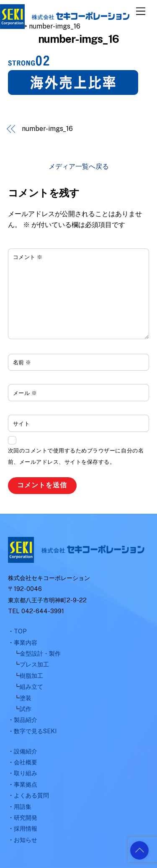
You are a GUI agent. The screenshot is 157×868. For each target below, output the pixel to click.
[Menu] (141, 12)
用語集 (23, 807)
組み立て (31, 686)
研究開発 (26, 817)
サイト (22, 424)
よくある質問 (31, 795)
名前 (22, 362)
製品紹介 (26, 720)
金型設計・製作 (40, 653)
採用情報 (26, 828)
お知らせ (26, 840)
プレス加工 (34, 664)
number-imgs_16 (47, 129)
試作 (26, 709)
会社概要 (26, 762)
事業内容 (26, 642)
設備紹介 (26, 751)
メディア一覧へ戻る (79, 166)
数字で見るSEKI (35, 731)
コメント (28, 257)
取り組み (26, 773)
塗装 (26, 698)
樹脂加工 (31, 676)
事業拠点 (26, 784)
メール (25, 393)
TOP (20, 631)
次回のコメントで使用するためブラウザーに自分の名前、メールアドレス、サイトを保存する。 (76, 456)
